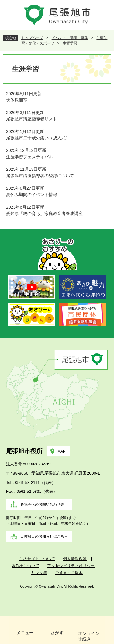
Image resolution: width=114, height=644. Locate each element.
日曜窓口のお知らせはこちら (44, 536)
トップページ (32, 38)
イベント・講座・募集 (70, 38)
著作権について (25, 566)
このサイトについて (37, 559)
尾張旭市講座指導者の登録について (40, 176)
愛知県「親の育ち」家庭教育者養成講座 (44, 213)
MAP (61, 451)
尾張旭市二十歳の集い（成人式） (38, 138)
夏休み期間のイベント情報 (32, 195)
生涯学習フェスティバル (29, 157)
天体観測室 (17, 100)
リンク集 (39, 573)
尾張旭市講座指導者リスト (32, 119)
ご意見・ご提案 (69, 573)
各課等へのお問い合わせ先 (42, 504)
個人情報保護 (75, 559)
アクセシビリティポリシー (71, 566)
